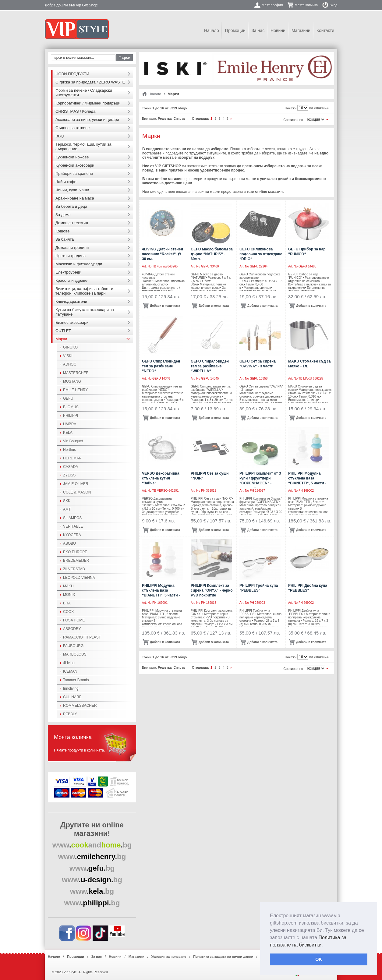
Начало (212, 30)
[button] (325, 945)
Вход (333, 5)
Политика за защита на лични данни (223, 957)
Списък (179, 119)
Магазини (301, 30)
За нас (258, 30)
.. (92, 845)
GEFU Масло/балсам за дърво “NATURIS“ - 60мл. (212, 254)
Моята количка (306, 5)
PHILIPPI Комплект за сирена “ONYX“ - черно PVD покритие (212, 590)
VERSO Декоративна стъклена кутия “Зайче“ (161, 478)
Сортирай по (293, 120)
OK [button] (319, 959)
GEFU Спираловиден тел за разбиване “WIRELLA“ (210, 366)
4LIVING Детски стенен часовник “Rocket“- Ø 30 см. (163, 254)
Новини (278, 30)
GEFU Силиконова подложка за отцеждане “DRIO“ (261, 254)
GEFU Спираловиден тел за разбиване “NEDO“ (161, 366)
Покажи (291, 108)
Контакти (325, 30)
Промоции (235, 30)
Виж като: (149, 119)
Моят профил (272, 5)
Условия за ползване (169, 957)
